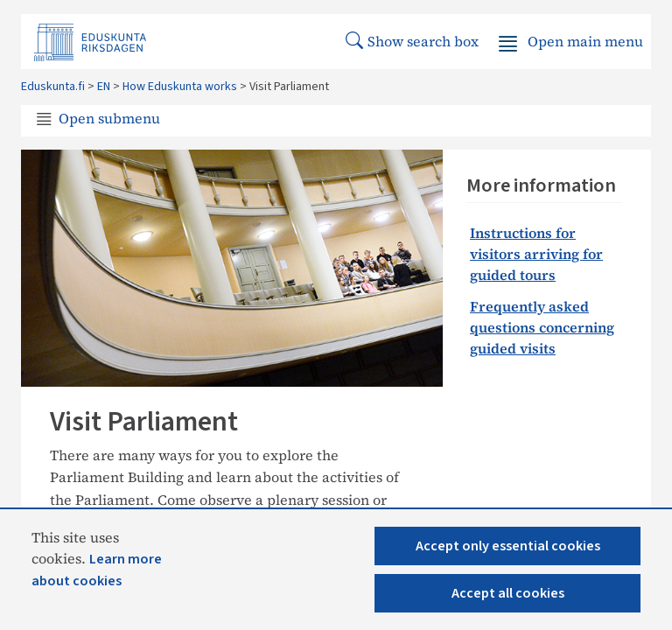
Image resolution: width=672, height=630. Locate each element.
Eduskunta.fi (53, 87)
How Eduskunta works (180, 87)
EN (104, 87)
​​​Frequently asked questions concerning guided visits (542, 327)
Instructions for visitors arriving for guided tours (536, 254)
